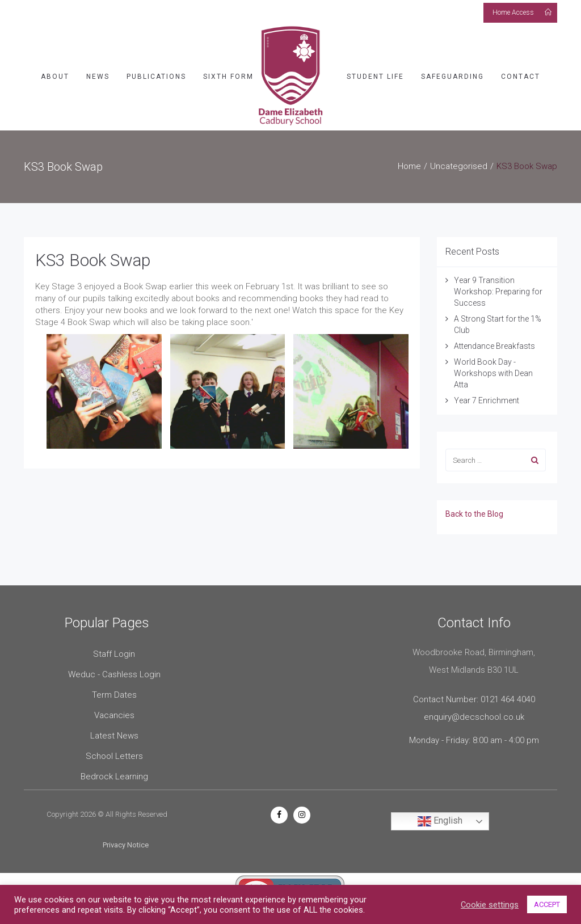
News (98, 77)
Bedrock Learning (114, 777)
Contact (521, 77)
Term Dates (114, 695)
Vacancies (114, 715)
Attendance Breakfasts (494, 346)
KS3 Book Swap (93, 260)
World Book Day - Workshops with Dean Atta (493, 373)
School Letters (114, 756)
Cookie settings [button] (490, 905)
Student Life (375, 77)
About (55, 77)
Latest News (114, 736)
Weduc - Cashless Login (114, 674)
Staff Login (114, 654)
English (440, 821)
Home (409, 166)
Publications (156, 77)
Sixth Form (228, 77)
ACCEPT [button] (547, 904)
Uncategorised (459, 166)
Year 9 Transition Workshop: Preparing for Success (498, 292)
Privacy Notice (126, 845)
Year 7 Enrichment (487, 400)
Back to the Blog (474, 514)
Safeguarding (452, 77)
